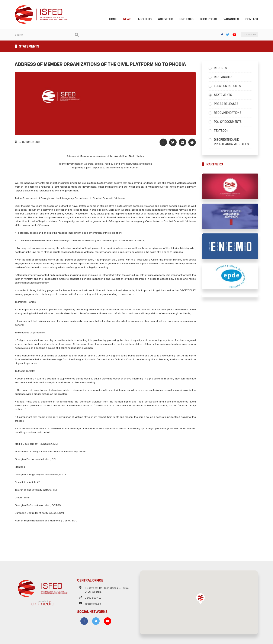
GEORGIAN (253, 36)
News (130, 20)
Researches (225, 78)
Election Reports (229, 87)
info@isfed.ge (91, 604)
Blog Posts (211, 20)
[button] (202, 598)
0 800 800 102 (92, 598)
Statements (224, 96)
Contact (255, 20)
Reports (222, 69)
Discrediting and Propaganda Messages (233, 143)
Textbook (223, 132)
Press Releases (228, 105)
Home (116, 20)
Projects (190, 20)
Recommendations (229, 114)
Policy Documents (229, 123)
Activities (169, 20)
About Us (148, 20)
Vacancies (234, 20)
